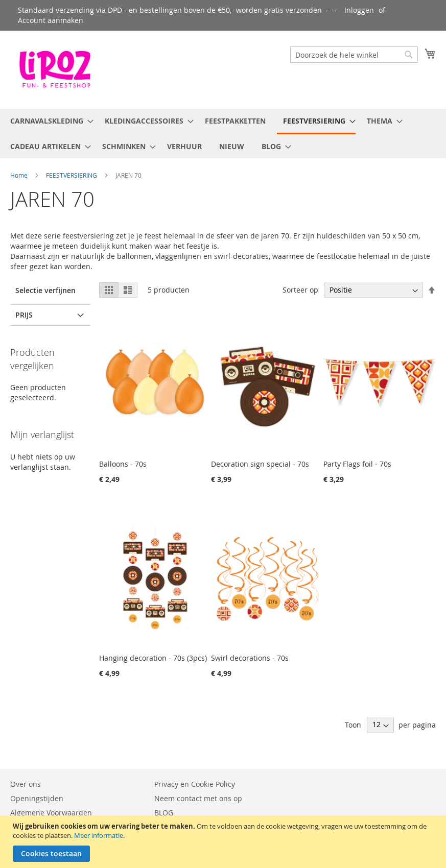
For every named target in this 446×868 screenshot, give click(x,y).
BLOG (164, 813)
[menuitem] (49, 121)
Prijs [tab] (24, 315)
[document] (224, 842)
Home (19, 175)
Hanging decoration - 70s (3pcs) (153, 658)
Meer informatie (99, 835)
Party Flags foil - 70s (357, 464)
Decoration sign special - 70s (260, 464)
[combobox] (354, 55)
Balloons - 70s (123, 464)
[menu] (223, 134)
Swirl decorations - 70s (250, 658)
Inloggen (359, 10)
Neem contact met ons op (198, 798)
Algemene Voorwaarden (51, 813)
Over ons (26, 784)
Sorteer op (300, 290)
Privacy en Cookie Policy (195, 784)
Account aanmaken (51, 20)
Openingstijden (37, 798)
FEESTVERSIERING (72, 175)
